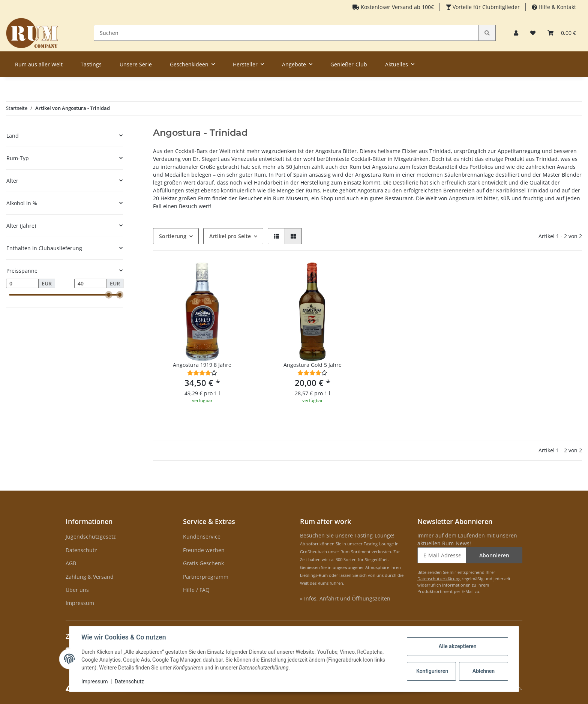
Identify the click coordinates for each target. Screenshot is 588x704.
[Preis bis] (91, 284)
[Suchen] (286, 33)
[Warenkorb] (562, 33)
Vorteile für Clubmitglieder (485, 7)
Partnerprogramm (206, 577)
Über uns (77, 590)
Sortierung (173, 236)
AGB (71, 563)
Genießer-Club (349, 64)
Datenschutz (81, 550)
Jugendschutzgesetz (91, 537)
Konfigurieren (432, 671)
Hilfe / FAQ (196, 590)
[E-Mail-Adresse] (442, 555)
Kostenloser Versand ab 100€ (397, 7)
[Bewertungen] (202, 373)
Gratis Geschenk (203, 563)
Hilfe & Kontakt (556, 7)
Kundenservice (202, 537)
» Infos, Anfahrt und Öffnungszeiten (345, 598)
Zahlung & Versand (90, 577)
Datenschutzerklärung (439, 579)
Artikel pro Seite (230, 236)
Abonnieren (494, 555)
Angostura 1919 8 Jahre (202, 365)
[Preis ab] (22, 284)
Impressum (80, 603)
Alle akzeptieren (457, 646)
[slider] (109, 295)
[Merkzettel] (533, 33)
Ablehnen (484, 671)
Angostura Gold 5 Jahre (313, 365)
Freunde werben (204, 550)
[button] (516, 33)
